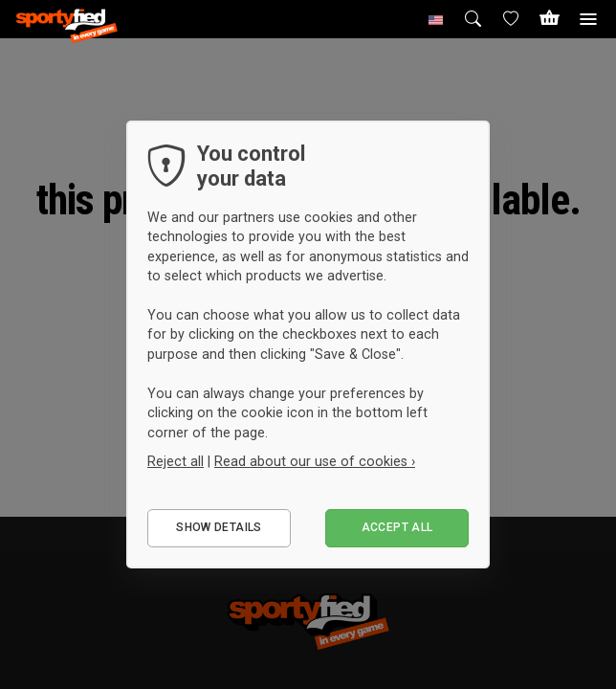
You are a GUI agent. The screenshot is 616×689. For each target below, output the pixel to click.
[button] (436, 19)
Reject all (176, 461)
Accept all (397, 527)
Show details (219, 527)
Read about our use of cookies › (315, 461)
